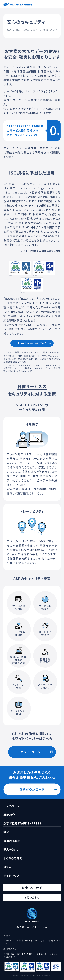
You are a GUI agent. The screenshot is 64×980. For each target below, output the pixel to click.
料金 (6, 832)
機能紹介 (9, 815)
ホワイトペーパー (32, 752)
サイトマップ (11, 876)
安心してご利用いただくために (48, 30)
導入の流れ (11, 849)
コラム (7, 867)
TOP (9, 30)
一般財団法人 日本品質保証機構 (44, 251)
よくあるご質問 (13, 858)
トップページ (12, 806)
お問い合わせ (32, 897)
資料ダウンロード (32, 789)
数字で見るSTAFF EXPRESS (22, 823)
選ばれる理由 (23, 30)
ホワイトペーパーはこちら (32, 343)
